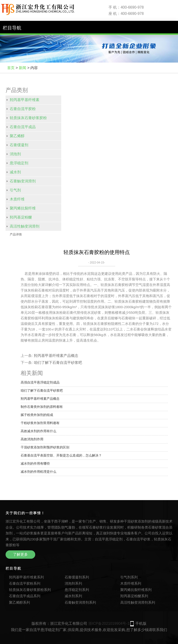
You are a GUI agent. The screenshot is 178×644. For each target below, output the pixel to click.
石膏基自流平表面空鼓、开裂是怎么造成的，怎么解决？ (61, 455)
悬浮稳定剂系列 (77, 590)
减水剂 (15, 172)
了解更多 (20, 554)
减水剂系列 (73, 596)
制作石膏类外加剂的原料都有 (42, 407)
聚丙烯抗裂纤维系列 (136, 590)
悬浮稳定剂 (19, 163)
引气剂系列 (129, 577)
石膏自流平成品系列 (25, 596)
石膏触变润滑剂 (23, 181)
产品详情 (16, 234)
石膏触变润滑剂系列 (80, 602)
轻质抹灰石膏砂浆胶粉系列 (30, 590)
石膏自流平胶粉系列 (25, 583)
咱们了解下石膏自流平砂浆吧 (58, 363)
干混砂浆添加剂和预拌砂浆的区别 (45, 447)
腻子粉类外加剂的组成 (37, 415)
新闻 (22, 68)
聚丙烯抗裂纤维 (23, 208)
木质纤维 (17, 199)
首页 (11, 68)
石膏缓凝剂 (19, 145)
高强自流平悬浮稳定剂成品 (40, 382)
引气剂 (15, 190)
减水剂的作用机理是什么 (38, 472)
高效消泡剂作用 (32, 439)
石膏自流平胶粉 (23, 109)
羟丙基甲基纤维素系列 (26, 577)
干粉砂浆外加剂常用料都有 (40, 423)
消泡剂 (15, 154)
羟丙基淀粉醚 (21, 217)
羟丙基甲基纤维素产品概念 (56, 356)
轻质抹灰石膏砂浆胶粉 (28, 118)
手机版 (141, 623)
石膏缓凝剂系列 (77, 577)
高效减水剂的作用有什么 (38, 431)
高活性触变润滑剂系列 (138, 602)
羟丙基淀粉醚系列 (134, 596)
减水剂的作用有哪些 (35, 463)
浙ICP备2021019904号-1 (109, 623)
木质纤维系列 (131, 583)
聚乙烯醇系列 (19, 602)
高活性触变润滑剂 (25, 226)
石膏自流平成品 (23, 127)
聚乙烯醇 (17, 136)
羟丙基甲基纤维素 (25, 100)
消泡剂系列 (73, 583)
